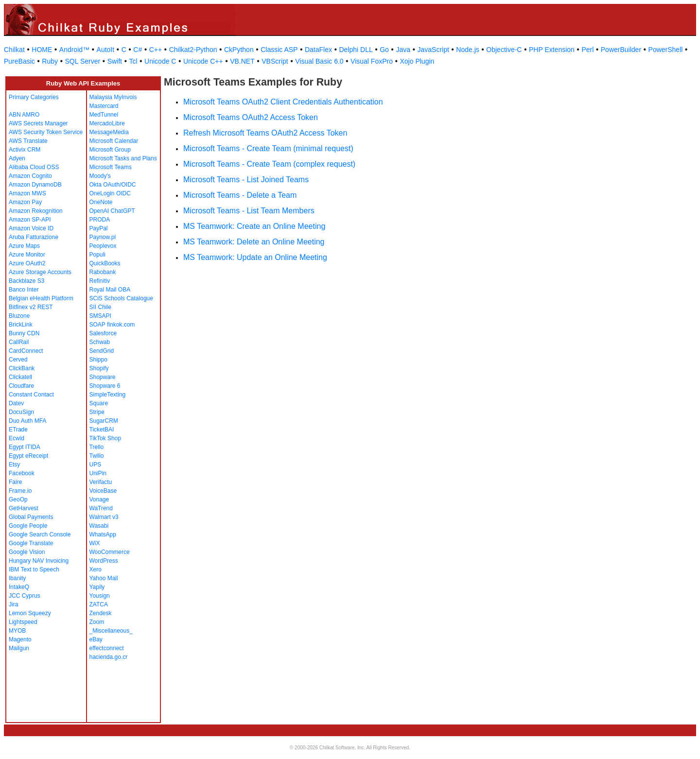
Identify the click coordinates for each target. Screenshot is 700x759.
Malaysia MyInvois (113, 97)
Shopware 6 (105, 386)
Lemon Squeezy (30, 613)
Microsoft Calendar (114, 141)
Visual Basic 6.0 (319, 61)
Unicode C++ (203, 61)
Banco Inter (24, 290)
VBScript (275, 61)
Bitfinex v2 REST (31, 307)
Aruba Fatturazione (34, 237)
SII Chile (100, 307)
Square (99, 403)
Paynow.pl (103, 237)
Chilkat (14, 50)
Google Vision (27, 552)
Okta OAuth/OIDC (113, 185)
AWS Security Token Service (46, 132)
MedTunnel (104, 115)
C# (138, 50)
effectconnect (107, 648)
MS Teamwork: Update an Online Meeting (255, 257)
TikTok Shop (105, 438)
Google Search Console (40, 535)
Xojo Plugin (417, 61)
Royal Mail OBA (110, 290)
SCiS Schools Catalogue (121, 298)
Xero (96, 569)
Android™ (74, 50)
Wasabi (99, 526)
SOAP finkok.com (112, 325)
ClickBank (22, 368)
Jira (13, 604)
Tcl (133, 61)
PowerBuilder (621, 50)
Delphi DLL (356, 50)
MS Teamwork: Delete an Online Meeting (254, 242)
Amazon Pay (25, 202)
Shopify (99, 368)
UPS (96, 465)
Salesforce (103, 333)
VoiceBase (103, 491)
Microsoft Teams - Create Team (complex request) (269, 164)
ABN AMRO (24, 115)
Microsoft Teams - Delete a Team (240, 195)
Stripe (97, 412)
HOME (42, 50)
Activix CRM (25, 150)
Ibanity (17, 578)
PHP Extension (552, 50)
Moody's (100, 176)
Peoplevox (103, 246)
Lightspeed (23, 622)
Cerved (18, 360)
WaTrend (101, 508)
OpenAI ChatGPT (112, 211)
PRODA (100, 220)
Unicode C (160, 61)
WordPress (104, 561)
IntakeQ (19, 587)
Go (384, 50)
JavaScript (433, 50)
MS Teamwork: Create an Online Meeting (254, 226)
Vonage (99, 500)
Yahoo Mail (104, 578)
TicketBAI (102, 430)
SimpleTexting (108, 395)
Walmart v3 (104, 517)
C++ (156, 50)
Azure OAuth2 (27, 263)
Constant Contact (31, 395)
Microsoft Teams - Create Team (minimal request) (268, 148)
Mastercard (104, 106)
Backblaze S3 (26, 281)
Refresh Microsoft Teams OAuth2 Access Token (265, 133)
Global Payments (31, 517)
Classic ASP (279, 50)
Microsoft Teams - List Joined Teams (246, 180)
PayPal (99, 228)
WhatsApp (103, 535)
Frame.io (20, 491)
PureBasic (19, 61)
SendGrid (102, 351)
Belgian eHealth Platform (41, 298)
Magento (20, 639)
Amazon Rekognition (36, 211)
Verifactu (101, 482)
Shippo (98, 360)
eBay (96, 639)
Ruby (50, 61)
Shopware (103, 377)
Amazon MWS (27, 193)
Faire (15, 482)
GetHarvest (24, 508)
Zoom (97, 622)
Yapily (97, 587)
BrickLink (21, 325)
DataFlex (318, 50)
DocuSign (21, 412)
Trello (97, 447)
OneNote (101, 202)
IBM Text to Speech (34, 569)
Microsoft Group (110, 150)
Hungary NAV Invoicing (39, 561)
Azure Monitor (27, 255)
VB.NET (242, 61)
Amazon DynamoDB (35, 185)
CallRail (19, 342)
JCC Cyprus (25, 596)
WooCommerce (110, 552)
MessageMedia (109, 132)
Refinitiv (100, 281)
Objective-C (504, 50)
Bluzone (19, 316)
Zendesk (101, 613)
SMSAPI (100, 316)
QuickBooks (105, 263)
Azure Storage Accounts (40, 272)
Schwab (100, 342)
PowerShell (666, 50)
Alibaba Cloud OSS (34, 167)
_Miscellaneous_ (111, 631)
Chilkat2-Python (193, 50)
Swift (115, 61)
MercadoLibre (107, 123)
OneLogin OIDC (110, 193)
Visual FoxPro (372, 61)
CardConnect (26, 351)
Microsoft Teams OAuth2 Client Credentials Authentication (283, 102)
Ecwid (17, 438)
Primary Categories (34, 97)
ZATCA (99, 604)
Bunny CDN (24, 333)
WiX (95, 543)
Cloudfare (21, 386)
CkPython (239, 50)
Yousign (100, 596)
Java (403, 50)
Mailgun (19, 648)
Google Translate (31, 543)
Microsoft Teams (111, 167)
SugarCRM (104, 421)
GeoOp (18, 500)
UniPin (98, 473)
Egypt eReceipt (28, 456)
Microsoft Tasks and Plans (123, 158)
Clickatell (20, 377)
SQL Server (83, 61)
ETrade (18, 430)
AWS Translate (28, 141)
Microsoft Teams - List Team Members (249, 211)
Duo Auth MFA (27, 421)
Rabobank (103, 272)
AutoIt (106, 50)
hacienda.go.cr (109, 657)
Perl (587, 50)
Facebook (22, 473)
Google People (28, 526)
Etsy (14, 465)
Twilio (97, 456)
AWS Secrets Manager (38, 123)
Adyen (17, 158)
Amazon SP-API (30, 220)
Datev (16, 403)
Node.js (467, 50)
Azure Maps (24, 246)
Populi (97, 255)
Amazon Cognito (30, 176)
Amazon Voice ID (31, 228)
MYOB (17, 631)
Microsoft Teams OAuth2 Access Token (251, 117)
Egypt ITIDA (25, 447)
